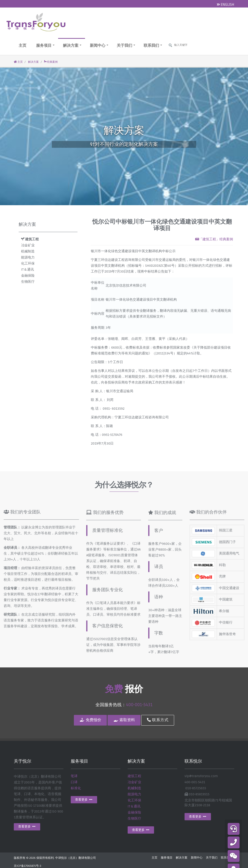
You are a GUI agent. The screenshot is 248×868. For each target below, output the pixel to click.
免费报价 (90, 720)
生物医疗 (28, 282)
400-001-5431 (139, 705)
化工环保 (28, 263)
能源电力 (28, 257)
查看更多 (27, 827)
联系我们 (153, 45)
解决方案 (72, 45)
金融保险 (28, 276)
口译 (74, 782)
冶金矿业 (28, 245)
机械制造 (28, 251)
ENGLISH (225, 5)
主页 (23, 46)
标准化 (76, 788)
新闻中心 (99, 45)
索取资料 (124, 720)
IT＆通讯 (27, 270)
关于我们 (126, 45)
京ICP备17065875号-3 (27, 866)
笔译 (74, 776)
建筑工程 (30, 239)
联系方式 (158, 720)
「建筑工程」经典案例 (214, 239)
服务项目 (45, 45)
